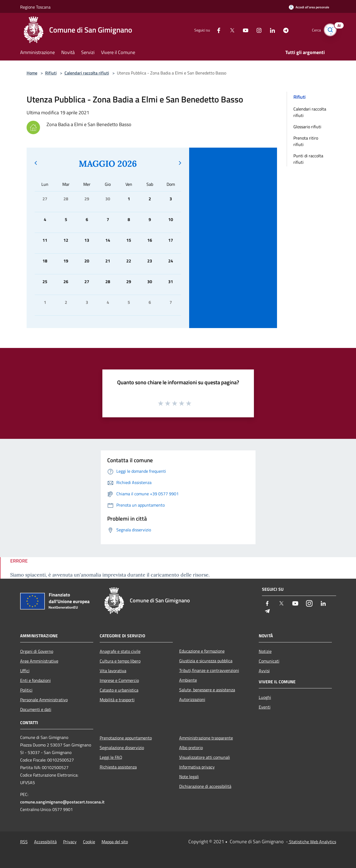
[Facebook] (215, 30)
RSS (24, 842)
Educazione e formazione (202, 651)
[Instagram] (255, 30)
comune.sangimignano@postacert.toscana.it (62, 802)
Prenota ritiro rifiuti (306, 141)
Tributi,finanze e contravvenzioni (209, 670)
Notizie (265, 651)
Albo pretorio (191, 748)
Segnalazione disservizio (122, 748)
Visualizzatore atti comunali (205, 757)
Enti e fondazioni (35, 680)
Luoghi (265, 697)
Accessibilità (45, 842)
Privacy (70, 842)
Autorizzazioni (192, 699)
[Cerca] (330, 30)
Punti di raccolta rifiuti (308, 159)
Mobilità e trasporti (117, 700)
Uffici (25, 671)
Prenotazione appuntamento (126, 738)
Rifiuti (51, 73)
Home (32, 73)
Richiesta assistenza (118, 767)
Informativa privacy (197, 767)
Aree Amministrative (39, 661)
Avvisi (264, 671)
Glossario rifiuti (307, 127)
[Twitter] (228, 30)
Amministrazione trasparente (206, 738)
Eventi (265, 707)
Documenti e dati (36, 709)
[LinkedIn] (268, 30)
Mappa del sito (115, 842)
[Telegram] (282, 30)
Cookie (89, 842)
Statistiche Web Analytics (312, 842)
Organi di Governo (37, 651)
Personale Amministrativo (44, 700)
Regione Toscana (35, 7)
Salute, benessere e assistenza (207, 690)
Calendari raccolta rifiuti (87, 73)
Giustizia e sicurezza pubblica (206, 661)
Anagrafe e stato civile (120, 651)
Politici (26, 690)
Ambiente (188, 680)
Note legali (189, 777)
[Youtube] (242, 30)
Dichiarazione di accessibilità (205, 786)
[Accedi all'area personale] (309, 7)
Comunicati (269, 661)
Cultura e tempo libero (120, 661)
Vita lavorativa (113, 671)
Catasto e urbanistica (119, 690)
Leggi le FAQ (111, 757)
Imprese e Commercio (119, 680)
